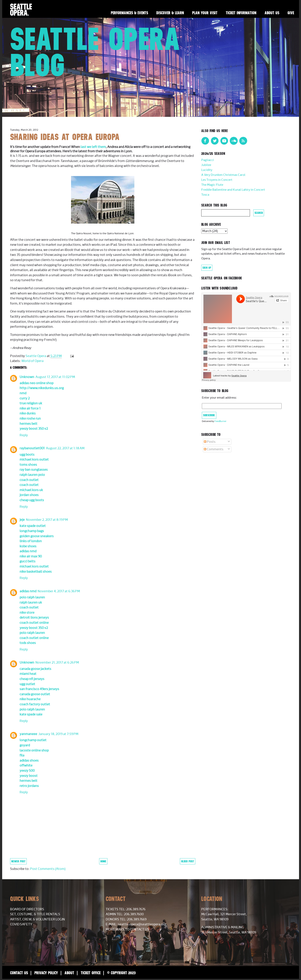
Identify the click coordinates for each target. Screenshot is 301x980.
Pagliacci (208, 160)
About (69, 973)
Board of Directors (27, 909)
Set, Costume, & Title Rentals (35, 914)
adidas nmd (28, 591)
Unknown (27, 377)
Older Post (188, 861)
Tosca (205, 195)
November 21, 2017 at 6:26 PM (57, 663)
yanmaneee (28, 734)
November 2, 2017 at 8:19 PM (47, 520)
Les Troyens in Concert (217, 180)
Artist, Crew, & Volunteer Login (38, 919)
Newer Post (18, 861)
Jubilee (206, 165)
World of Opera (32, 361)
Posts (210, 442)
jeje (22, 520)
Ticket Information (241, 13)
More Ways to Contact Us (127, 930)
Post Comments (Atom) (48, 869)
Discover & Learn (170, 13)
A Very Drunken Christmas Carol (223, 175)
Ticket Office (91, 973)
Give (291, 13)
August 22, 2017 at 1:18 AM (65, 448)
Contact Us (19, 973)
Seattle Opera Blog (95, 52)
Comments (214, 449)
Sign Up (207, 268)
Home (103, 861)
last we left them (93, 147)
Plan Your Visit (205, 13)
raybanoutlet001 (32, 448)
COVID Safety (21, 924)
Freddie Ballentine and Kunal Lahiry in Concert (233, 190)
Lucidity (207, 170)
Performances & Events (129, 13)
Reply (24, 435)
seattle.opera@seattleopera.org (142, 924)
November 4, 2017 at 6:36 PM (59, 591)
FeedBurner (220, 421)
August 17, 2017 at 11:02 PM (55, 377)
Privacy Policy (46, 973)
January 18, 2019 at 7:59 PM (58, 734)
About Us (272, 13)
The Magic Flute (212, 185)
